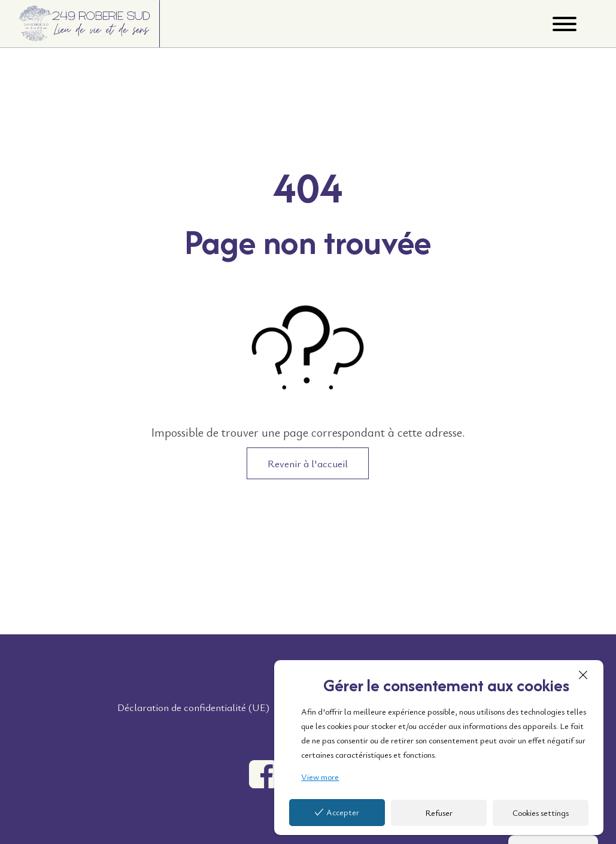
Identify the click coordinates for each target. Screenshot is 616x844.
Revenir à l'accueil (308, 463)
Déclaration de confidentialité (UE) (193, 707)
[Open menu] (565, 24)
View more (320, 777)
